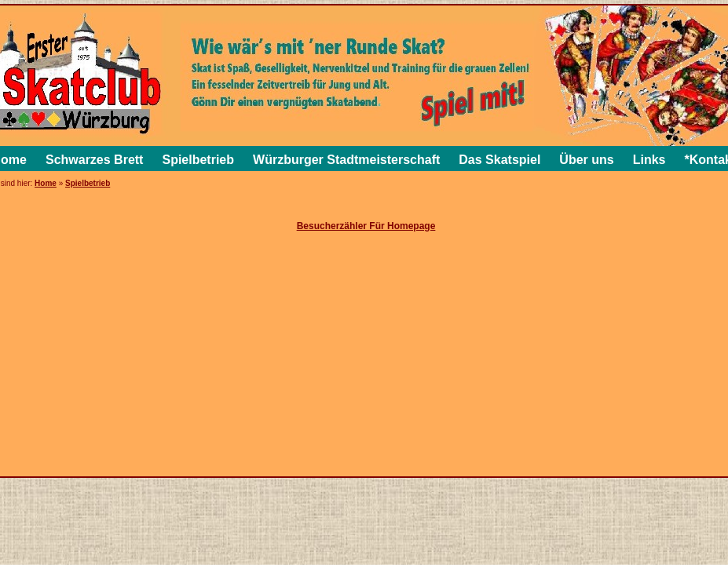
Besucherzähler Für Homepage (366, 226)
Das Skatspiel (499, 160)
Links (649, 160)
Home (46, 183)
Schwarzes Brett (95, 160)
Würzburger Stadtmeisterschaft (346, 160)
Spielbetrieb (198, 160)
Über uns (586, 160)
